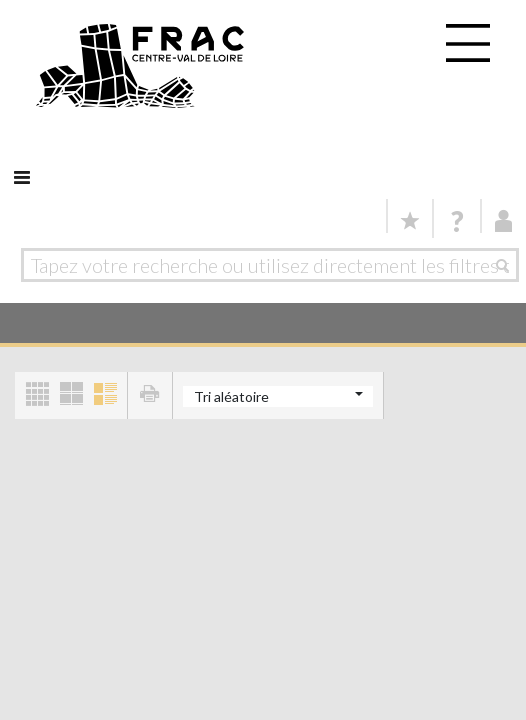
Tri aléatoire (231, 396)
